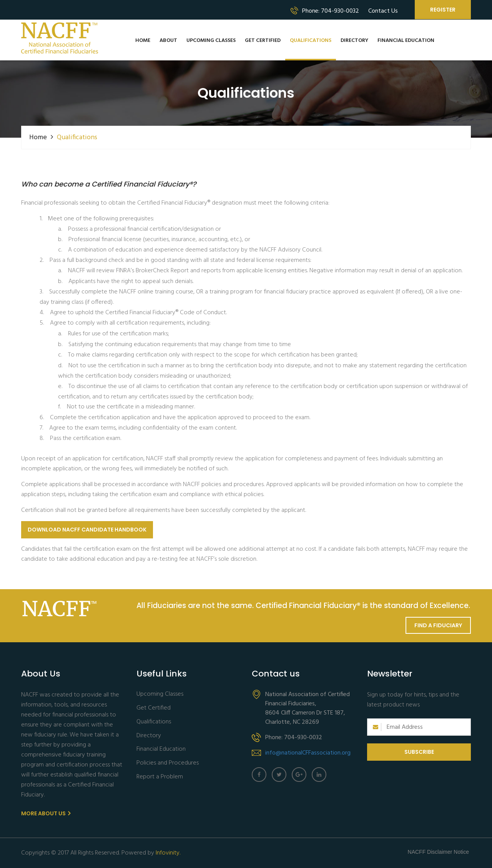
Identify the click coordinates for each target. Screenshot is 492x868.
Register (443, 10)
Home (143, 41)
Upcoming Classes (211, 41)
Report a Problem (160, 777)
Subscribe (419, 752)
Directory (354, 41)
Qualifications (311, 41)
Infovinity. (168, 853)
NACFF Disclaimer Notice (438, 852)
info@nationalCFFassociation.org (308, 753)
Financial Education (406, 41)
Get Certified (263, 41)
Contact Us (383, 11)
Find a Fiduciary (438, 625)
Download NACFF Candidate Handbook (87, 530)
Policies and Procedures (168, 763)
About (168, 41)
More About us (46, 813)
